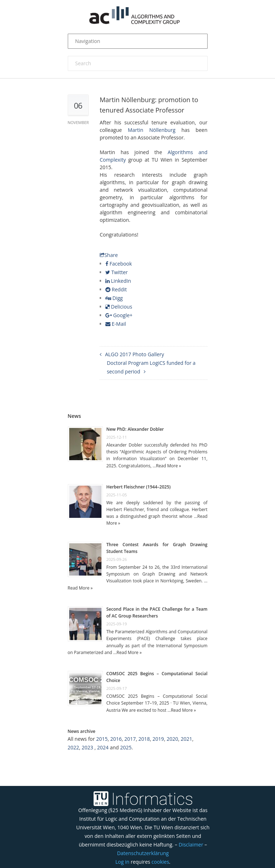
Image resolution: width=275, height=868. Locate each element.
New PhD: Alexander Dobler (135, 429)
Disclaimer (191, 845)
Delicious (119, 307)
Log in (122, 862)
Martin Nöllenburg (151, 130)
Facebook (119, 264)
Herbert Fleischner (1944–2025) (139, 487)
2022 (74, 747)
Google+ (119, 315)
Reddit (116, 289)
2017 (130, 739)
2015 (102, 739)
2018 (144, 739)
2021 (186, 739)
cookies (160, 862)
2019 (158, 739)
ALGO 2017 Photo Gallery (135, 354)
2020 (172, 739)
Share (109, 255)
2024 (103, 747)
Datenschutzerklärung (143, 853)
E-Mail (116, 324)
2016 (116, 739)
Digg (114, 298)
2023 (87, 747)
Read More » (169, 466)
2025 (126, 747)
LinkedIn (118, 281)
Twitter (117, 272)
